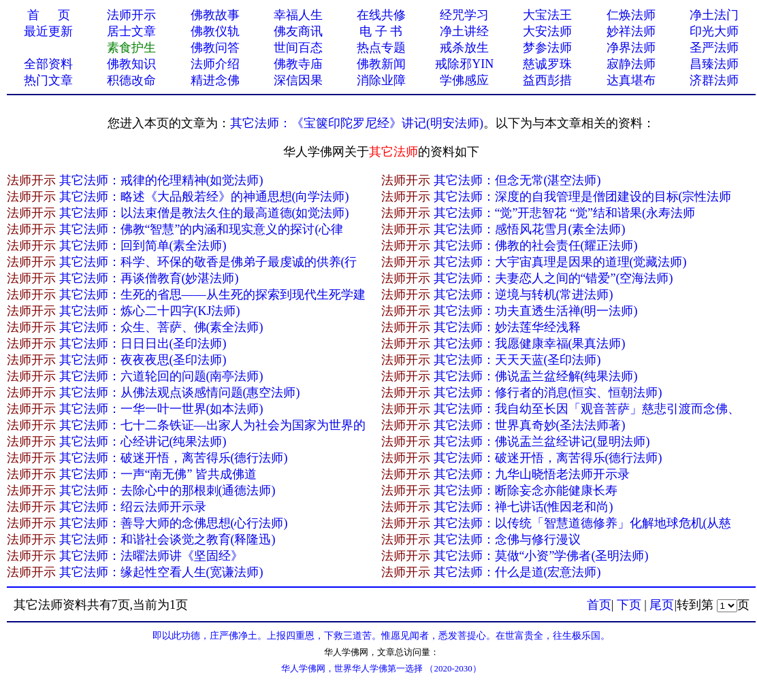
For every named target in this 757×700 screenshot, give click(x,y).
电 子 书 (381, 31)
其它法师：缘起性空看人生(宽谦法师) (161, 572)
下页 (629, 605)
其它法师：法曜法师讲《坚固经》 (151, 556)
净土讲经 (464, 31)
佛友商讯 (298, 31)
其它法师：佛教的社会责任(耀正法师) (536, 246)
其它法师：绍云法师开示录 (133, 507)
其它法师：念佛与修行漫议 (507, 539)
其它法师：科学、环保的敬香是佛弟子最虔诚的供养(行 (208, 262)
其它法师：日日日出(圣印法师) (143, 344)
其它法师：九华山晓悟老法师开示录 (532, 474)
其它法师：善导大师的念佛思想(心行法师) (174, 523)
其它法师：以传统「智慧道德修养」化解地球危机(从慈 (583, 523)
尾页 (662, 605)
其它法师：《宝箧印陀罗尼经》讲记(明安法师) (357, 123)
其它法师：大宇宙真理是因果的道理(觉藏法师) (560, 262)
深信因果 (298, 80)
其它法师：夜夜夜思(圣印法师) (143, 360)
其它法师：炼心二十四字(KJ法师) (150, 311)
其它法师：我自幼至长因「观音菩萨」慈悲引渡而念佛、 (587, 409)
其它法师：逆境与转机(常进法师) (524, 295)
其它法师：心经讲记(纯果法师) (143, 441)
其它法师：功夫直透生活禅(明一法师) (536, 311)
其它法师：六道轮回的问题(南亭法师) (161, 376)
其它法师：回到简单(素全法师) (143, 246)
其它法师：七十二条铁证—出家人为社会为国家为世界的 (212, 425)
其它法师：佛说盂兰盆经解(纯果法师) (536, 376)
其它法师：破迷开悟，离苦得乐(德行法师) (174, 458)
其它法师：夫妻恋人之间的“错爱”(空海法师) (553, 278)
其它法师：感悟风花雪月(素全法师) (530, 229)
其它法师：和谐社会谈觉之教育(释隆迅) (167, 539)
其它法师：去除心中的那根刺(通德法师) (167, 490)
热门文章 (48, 80)
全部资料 (48, 64)
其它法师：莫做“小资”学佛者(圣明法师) (541, 556)
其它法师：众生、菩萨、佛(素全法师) (161, 327)
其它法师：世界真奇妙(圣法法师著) (530, 425)
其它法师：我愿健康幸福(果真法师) (530, 344)
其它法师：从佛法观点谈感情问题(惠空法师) (180, 393)
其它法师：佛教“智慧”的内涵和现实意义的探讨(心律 (202, 229)
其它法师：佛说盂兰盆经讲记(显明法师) (542, 441)
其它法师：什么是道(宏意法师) (517, 572)
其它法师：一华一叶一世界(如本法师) (161, 409)
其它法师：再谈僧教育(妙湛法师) (149, 278)
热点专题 (381, 48)
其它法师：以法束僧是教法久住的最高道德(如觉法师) (204, 213)
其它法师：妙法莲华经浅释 (507, 327)
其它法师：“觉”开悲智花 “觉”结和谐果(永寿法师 (564, 213)
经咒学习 (464, 15)
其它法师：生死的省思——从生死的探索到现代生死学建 (212, 295)
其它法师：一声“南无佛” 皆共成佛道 (158, 474)
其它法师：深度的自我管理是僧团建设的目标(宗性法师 (583, 197)
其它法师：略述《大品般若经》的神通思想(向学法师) (204, 197)
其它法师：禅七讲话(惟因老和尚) (524, 507)
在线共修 (381, 15)
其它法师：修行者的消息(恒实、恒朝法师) (548, 393)
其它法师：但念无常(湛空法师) (517, 180)
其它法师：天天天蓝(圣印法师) (517, 360)
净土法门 (714, 15)
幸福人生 (298, 15)
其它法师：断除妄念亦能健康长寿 (526, 490)
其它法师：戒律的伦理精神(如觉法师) (161, 180)
